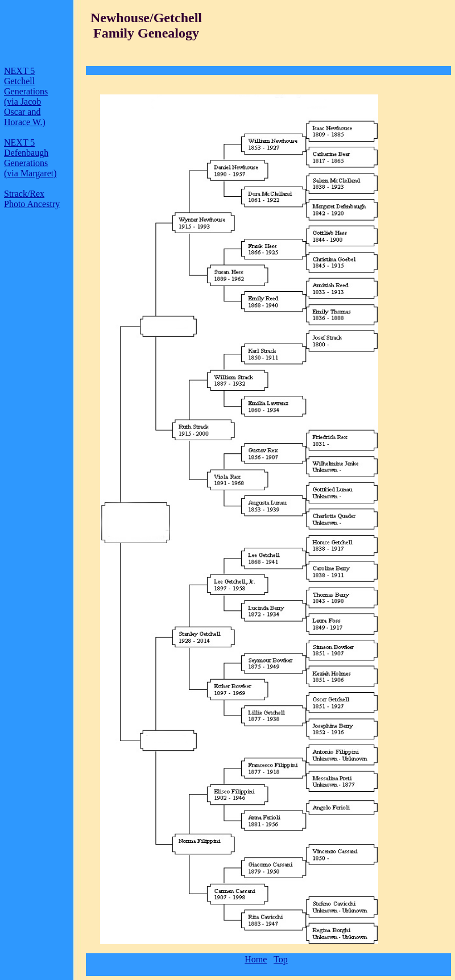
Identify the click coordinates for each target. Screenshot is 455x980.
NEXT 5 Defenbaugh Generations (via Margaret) (30, 158)
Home (256, 959)
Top (281, 959)
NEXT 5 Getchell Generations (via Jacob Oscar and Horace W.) (26, 96)
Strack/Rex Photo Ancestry (32, 199)
